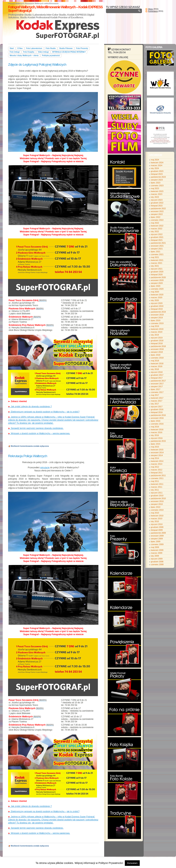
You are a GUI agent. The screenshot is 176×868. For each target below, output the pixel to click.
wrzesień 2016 (157, 418)
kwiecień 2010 (157, 516)
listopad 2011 (157, 473)
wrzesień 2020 (157, 280)
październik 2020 (158, 277)
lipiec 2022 (156, 217)
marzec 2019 (157, 332)
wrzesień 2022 (157, 211)
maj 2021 (155, 257)
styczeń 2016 (157, 438)
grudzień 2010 (157, 496)
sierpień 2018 (157, 352)
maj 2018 (155, 361)
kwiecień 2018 (157, 363)
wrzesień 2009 (157, 536)
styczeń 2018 (157, 372)
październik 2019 (158, 312)
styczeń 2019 (157, 338)
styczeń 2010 (157, 524)
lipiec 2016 (156, 421)
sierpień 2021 (157, 249)
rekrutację (45, 468)
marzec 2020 (157, 297)
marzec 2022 (157, 229)
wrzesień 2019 (157, 315)
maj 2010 (155, 513)
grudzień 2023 (157, 171)
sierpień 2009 (157, 539)
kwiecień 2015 (157, 450)
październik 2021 (158, 243)
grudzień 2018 (157, 341)
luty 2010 (155, 521)
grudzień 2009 (157, 527)
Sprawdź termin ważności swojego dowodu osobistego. (36, 428)
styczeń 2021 (157, 269)
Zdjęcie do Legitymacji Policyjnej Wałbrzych (37, 64)
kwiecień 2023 (157, 191)
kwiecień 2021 (157, 260)
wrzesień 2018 (157, 349)
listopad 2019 (157, 309)
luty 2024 (155, 168)
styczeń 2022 (157, 234)
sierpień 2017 (157, 386)
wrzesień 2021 (157, 246)
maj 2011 (155, 481)
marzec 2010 (157, 519)
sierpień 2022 (157, 214)
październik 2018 (158, 346)
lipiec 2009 (156, 541)
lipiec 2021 (156, 252)
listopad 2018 (157, 343)
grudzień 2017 (157, 375)
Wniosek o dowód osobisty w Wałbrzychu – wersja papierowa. (39, 433)
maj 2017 (155, 395)
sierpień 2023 (157, 180)
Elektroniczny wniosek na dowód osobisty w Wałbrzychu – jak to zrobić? (44, 412)
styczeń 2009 (157, 559)
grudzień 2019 (157, 306)
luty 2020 (155, 300)
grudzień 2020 (157, 272)
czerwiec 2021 (157, 254)
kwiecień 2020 (157, 295)
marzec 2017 (157, 401)
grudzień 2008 (157, 562)
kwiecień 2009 (157, 550)
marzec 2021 (157, 263)
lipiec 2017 (156, 389)
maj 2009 (155, 547)
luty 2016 (155, 435)
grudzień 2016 (157, 409)
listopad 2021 (157, 240)
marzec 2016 (157, 432)
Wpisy (151, 9)
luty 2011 (155, 490)
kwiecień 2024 (157, 163)
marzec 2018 (157, 366)
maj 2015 (155, 447)
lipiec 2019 (156, 320)
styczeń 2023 (157, 200)
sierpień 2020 (157, 283)
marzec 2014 (157, 464)
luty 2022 (155, 231)
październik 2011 (158, 475)
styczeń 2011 (157, 493)
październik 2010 (158, 498)
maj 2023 (155, 188)
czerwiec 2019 (157, 323)
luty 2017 (155, 404)
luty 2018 (155, 369)
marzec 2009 (157, 553)
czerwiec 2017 (157, 392)
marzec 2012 (157, 470)
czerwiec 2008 (157, 564)
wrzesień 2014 (157, 452)
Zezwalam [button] (132, 863)
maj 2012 (155, 467)
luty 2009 (155, 556)
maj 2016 (155, 427)
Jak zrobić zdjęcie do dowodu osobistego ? (30, 407)
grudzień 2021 (157, 237)
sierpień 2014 (157, 455)
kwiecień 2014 (157, 461)
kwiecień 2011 (157, 484)
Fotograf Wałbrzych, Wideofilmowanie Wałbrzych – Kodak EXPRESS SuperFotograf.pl (55, 9)
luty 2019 (155, 335)
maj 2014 (155, 458)
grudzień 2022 (157, 203)
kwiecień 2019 (157, 329)
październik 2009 (158, 533)
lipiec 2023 (156, 183)
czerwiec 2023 (157, 186)
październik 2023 (158, 177)
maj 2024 (155, 160)
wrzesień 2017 (157, 384)
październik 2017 (158, 381)
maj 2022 (155, 223)
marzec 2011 (157, 487)
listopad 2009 (157, 530)
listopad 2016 (157, 412)
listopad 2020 (157, 275)
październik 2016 (158, 415)
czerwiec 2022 (157, 220)
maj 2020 (155, 292)
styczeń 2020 (157, 303)
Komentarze (153, 11)
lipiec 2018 (156, 355)
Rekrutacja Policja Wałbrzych (28, 456)
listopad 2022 (157, 206)
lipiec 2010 (156, 507)
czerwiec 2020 (157, 289)
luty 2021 (155, 266)
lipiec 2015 (156, 444)
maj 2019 (155, 326)
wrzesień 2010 (157, 501)
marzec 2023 (157, 194)
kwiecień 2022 (157, 226)
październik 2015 (158, 441)
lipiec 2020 (156, 286)
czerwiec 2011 (157, 478)
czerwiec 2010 (157, 510)
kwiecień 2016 (157, 430)
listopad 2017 (157, 378)
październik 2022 (158, 208)
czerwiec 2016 (157, 424)
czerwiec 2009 (157, 544)
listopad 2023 (157, 174)
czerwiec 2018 (157, 358)
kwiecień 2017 (157, 398)
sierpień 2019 (157, 318)
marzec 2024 (157, 165)
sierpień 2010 (157, 504)
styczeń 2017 (157, 407)
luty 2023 (155, 197)
